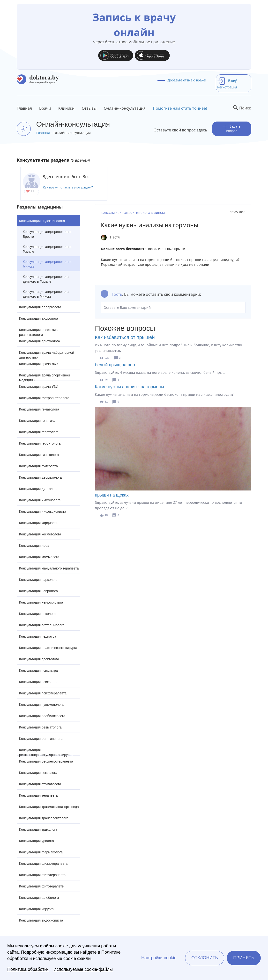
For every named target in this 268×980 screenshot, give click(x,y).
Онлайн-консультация (125, 108)
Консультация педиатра (38, 636)
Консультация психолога (38, 682)
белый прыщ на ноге (116, 365)
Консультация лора (34, 546)
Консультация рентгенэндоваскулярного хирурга (46, 752)
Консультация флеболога (39, 898)
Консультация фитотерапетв (41, 886)
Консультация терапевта (38, 795)
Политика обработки (28, 969)
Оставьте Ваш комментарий (173, 308)
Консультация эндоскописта (41, 920)
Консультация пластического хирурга (48, 648)
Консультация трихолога (38, 829)
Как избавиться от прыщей (125, 337)
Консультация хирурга (36, 909)
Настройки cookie (159, 958)
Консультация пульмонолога (41, 705)
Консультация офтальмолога (42, 625)
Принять (244, 958)
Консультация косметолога (40, 534)
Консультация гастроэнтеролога (44, 398)
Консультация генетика (37, 421)
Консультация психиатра (38, 670)
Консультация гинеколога (39, 455)
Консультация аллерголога (40, 307)
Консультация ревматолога (40, 727)
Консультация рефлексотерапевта (46, 761)
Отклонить (205, 958)
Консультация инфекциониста (43, 512)
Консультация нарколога (38, 580)
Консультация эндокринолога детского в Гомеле (46, 279)
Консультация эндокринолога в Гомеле (47, 249)
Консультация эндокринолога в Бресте (47, 234)
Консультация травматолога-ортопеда (49, 807)
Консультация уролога (37, 841)
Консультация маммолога (39, 557)
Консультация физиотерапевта (43, 864)
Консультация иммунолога (40, 500)
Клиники (66, 108)
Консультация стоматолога (40, 784)
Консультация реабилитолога (42, 716)
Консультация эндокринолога (42, 221)
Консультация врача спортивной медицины (45, 377)
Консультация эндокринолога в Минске (47, 264)
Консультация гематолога (39, 409)
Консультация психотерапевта (43, 693)
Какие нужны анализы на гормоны (129, 387)
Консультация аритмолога (40, 341)
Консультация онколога (37, 614)
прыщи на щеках (112, 495)
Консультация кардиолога (39, 523)
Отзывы (89, 108)
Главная (24, 108)
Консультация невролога (38, 591)
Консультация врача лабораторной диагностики (47, 354)
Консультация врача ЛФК (39, 364)
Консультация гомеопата (38, 466)
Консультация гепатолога (39, 432)
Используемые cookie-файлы (83, 969)
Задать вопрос (232, 129)
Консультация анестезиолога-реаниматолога (42, 332)
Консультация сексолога (38, 773)
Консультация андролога (39, 318)
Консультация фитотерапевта (42, 875)
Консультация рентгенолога (41, 739)
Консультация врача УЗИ (39, 387)
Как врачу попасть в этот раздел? (68, 187)
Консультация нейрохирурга (41, 602)
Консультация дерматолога (40, 477)
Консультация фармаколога (41, 852)
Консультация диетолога (38, 489)
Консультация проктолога (39, 659)
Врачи (45, 108)
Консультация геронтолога (40, 443)
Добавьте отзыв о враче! (182, 80)
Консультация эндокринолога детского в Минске (46, 294)
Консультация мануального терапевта (49, 568)
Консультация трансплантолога (44, 818)
